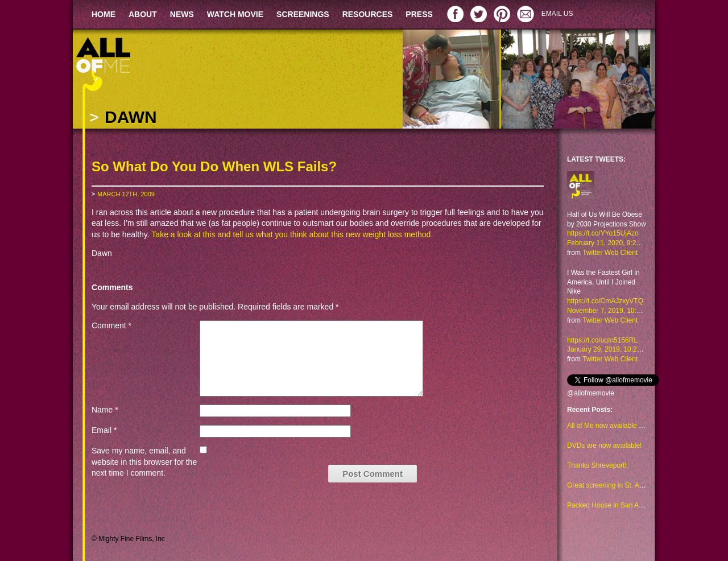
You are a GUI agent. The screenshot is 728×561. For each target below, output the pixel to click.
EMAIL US (557, 14)
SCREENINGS (303, 14)
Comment (111, 325)
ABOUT (143, 14)
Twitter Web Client (610, 253)
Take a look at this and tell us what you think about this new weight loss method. (292, 234)
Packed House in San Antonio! (613, 505)
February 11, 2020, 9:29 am (609, 243)
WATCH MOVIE (235, 14)
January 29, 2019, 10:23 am (609, 349)
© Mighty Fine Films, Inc (128, 539)
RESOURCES (368, 14)
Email (104, 430)
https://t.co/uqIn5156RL (602, 340)
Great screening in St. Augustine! (617, 485)
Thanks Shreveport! (597, 465)
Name (105, 410)
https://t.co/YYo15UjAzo (603, 233)
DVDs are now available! (604, 445)
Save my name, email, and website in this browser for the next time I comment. (144, 462)
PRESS (419, 14)
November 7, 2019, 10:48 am (611, 311)
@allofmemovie (591, 393)
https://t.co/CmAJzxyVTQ (605, 301)
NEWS (182, 14)
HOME (104, 14)
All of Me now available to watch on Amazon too (639, 426)
